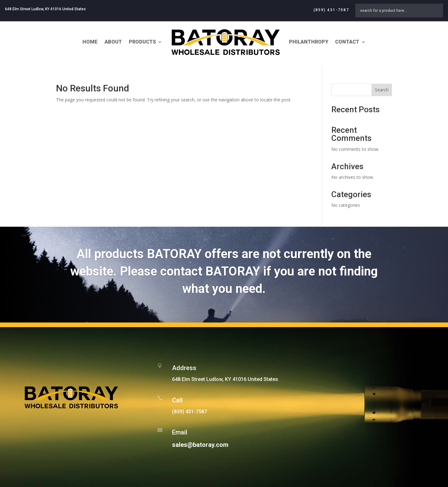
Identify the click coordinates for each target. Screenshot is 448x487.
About (113, 42)
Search (382, 90)
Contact (347, 42)
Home (90, 42)
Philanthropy (309, 42)
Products (142, 42)
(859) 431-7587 (331, 10)
